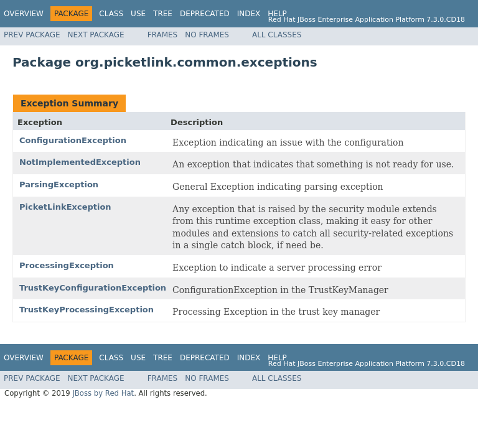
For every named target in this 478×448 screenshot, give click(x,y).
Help (277, 14)
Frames (163, 35)
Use (138, 14)
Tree (163, 14)
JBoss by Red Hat (103, 393)
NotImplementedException (80, 162)
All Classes (277, 35)
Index (249, 14)
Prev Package (32, 35)
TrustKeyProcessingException (87, 310)
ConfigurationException (73, 140)
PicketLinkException (65, 207)
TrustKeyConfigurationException (93, 288)
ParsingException (59, 184)
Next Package (96, 35)
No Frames (207, 35)
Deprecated (205, 14)
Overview (24, 14)
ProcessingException (67, 265)
